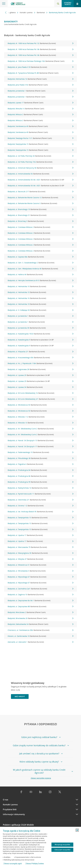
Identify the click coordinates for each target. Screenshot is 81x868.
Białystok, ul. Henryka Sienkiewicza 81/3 (41, 280)
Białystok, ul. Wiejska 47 (41, 559)
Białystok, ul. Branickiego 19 (41, 209)
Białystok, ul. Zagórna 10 (41, 595)
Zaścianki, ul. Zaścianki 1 (41, 642)
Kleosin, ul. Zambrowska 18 (41, 636)
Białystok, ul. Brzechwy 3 (41, 221)
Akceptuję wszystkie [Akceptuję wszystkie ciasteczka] (62, 845)
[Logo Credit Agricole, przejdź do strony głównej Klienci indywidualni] (18, 4)
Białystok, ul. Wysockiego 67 (41, 577)
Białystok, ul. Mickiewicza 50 (41, 405)
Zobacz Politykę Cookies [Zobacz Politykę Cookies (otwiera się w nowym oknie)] (35, 864)
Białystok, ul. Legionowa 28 (41, 369)
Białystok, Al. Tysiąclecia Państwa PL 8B (41, 73)
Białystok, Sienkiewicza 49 (41, 126)
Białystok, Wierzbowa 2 (41, 612)
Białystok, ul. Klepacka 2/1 (41, 352)
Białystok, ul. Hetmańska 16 (41, 298)
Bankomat (41, 12)
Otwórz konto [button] (68, 4)
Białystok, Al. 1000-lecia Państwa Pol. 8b (41, 49)
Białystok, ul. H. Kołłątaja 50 (41, 310)
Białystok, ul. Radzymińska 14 (41, 488)
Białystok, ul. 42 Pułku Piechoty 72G (41, 162)
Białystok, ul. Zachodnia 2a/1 (41, 589)
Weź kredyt (20, 696)
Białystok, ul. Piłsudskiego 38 (41, 458)
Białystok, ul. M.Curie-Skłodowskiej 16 (41, 393)
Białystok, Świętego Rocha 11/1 (41, 138)
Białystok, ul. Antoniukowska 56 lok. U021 (41, 180)
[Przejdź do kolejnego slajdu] (75, 707)
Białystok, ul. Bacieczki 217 (41, 192)
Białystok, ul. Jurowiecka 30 (41, 328)
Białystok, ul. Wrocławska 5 (41, 571)
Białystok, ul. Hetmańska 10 (41, 286)
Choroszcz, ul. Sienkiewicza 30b (41, 630)
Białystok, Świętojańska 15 (41, 144)
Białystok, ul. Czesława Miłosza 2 (41, 227)
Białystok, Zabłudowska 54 (41, 624)
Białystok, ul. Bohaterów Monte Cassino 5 (41, 203)
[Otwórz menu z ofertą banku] (4, 4)
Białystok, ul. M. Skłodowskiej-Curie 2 (41, 429)
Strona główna (10, 12)
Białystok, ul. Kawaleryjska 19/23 (41, 334)
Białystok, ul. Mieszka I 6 (41, 423)
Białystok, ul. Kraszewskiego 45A (41, 358)
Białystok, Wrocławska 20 (41, 618)
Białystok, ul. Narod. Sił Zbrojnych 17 (41, 446)
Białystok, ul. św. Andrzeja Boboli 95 (41, 512)
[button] (77, 830)
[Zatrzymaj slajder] (72, 707)
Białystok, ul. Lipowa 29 (41, 375)
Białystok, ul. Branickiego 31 (41, 215)
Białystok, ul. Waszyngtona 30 (41, 553)
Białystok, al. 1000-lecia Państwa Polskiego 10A (41, 61)
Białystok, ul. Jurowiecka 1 (41, 316)
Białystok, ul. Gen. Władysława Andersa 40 (41, 269)
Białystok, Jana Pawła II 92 (41, 85)
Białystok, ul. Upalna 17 (41, 535)
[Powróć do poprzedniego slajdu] (68, 707)
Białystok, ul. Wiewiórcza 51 (41, 565)
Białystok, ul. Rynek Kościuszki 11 (41, 494)
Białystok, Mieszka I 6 (41, 109)
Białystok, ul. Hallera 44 (41, 275)
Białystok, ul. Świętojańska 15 (41, 518)
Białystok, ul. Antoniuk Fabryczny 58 (41, 168)
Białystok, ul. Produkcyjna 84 (41, 470)
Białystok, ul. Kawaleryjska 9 (41, 340)
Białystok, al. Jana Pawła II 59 (41, 67)
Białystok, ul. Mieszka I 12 (41, 417)
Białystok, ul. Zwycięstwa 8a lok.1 (41, 601)
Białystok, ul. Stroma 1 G (41, 506)
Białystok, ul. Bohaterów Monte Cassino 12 (41, 198)
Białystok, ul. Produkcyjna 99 (41, 482)
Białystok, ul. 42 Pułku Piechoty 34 (41, 156)
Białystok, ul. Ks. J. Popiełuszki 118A (41, 363)
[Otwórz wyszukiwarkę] (58, 4)
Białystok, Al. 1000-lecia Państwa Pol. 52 (41, 43)
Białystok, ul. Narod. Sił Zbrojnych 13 (41, 441)
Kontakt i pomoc (26, 12)
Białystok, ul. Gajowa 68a (41, 257)
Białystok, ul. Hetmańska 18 (41, 304)
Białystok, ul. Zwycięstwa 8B (41, 607)
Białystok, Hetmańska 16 (41, 79)
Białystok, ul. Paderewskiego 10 (41, 452)
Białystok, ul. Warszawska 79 (41, 547)
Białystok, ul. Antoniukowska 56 (41, 174)
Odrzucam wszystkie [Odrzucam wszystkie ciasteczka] (62, 850)
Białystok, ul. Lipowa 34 (41, 387)
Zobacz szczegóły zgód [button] (13, 864)
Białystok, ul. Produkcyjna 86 (41, 476)
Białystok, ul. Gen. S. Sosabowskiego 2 (41, 263)
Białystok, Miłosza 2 (41, 114)
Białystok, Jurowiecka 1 (41, 91)
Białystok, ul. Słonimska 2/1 (41, 500)
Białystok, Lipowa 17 (41, 103)
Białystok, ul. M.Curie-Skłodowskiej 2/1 (41, 399)
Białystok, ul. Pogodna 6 (41, 464)
